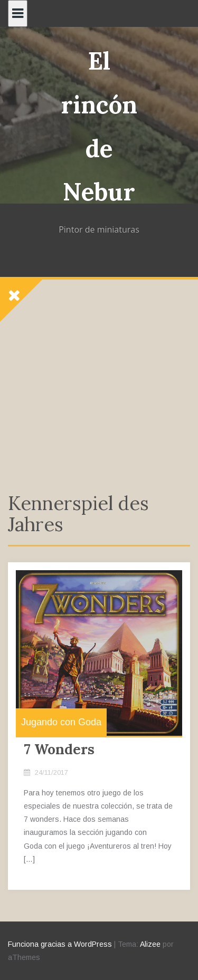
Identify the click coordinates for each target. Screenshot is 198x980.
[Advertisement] (99, 394)
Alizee (150, 944)
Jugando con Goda (61, 722)
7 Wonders (59, 749)
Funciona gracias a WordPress (60, 944)
